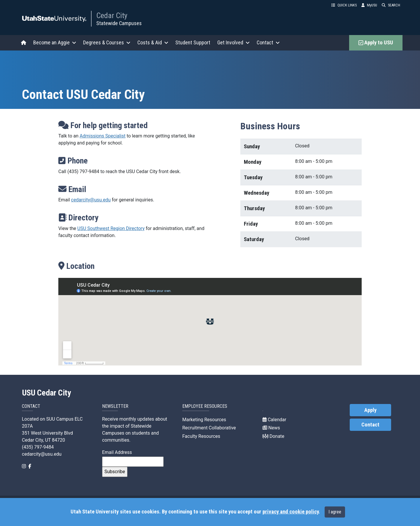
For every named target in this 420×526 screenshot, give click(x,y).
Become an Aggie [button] (55, 42)
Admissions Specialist (103, 136)
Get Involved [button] (233, 42)
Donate (273, 436)
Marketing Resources (204, 420)
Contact (370, 425)
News (271, 428)
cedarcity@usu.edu (91, 200)
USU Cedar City (47, 393)
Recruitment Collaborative (209, 428)
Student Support (193, 42)
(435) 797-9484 (83, 171)
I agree (335, 512)
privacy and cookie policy (290, 512)
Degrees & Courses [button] (107, 42)
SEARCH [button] (391, 5)
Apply (370, 410)
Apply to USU (376, 43)
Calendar (274, 420)
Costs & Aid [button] (153, 42)
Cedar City (112, 15)
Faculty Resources (201, 436)
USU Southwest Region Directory (111, 228)
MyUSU (369, 5)
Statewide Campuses (119, 23)
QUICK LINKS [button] (344, 5)
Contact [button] (268, 42)
